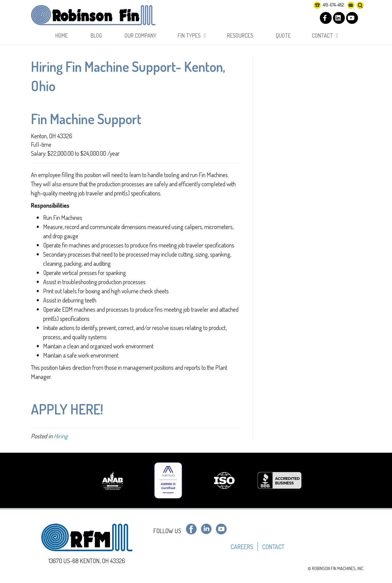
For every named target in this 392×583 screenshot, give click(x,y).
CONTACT (322, 35)
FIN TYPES (189, 35)
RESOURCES (240, 35)
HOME (62, 35)
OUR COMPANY (141, 35)
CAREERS (242, 547)
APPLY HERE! (67, 409)
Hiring (61, 436)
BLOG (96, 35)
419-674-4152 (329, 5)
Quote (283, 35)
